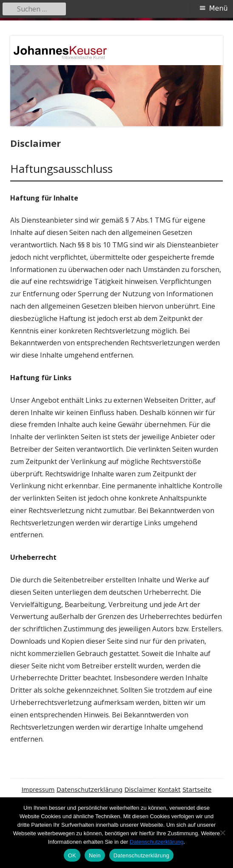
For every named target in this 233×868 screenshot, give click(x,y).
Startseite (197, 790)
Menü (219, 8)
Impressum (38, 790)
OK (72, 855)
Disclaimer (140, 790)
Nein (95, 855)
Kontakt (169, 790)
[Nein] (222, 833)
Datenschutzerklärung (90, 790)
